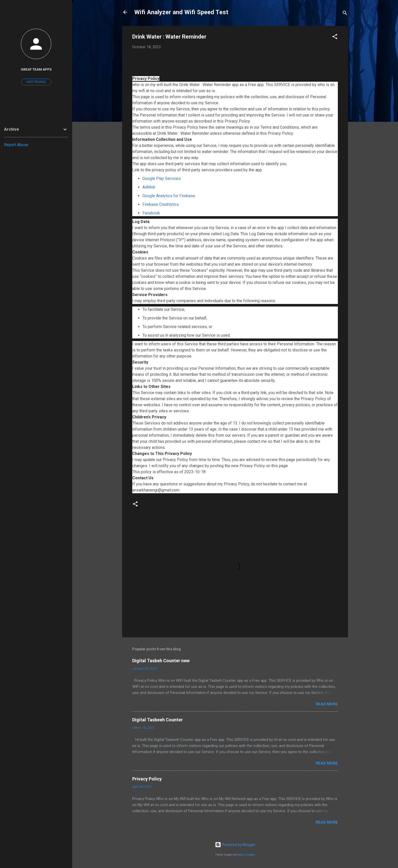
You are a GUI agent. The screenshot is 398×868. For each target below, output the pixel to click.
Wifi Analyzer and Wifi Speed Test (181, 12)
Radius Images (246, 855)
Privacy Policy (147, 779)
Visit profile (36, 82)
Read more (327, 704)
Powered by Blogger (235, 845)
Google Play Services (162, 178)
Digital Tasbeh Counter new (161, 661)
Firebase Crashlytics (161, 204)
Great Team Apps (36, 69)
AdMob (149, 187)
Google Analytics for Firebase (169, 196)
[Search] (345, 14)
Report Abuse (16, 145)
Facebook (151, 213)
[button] (335, 37)
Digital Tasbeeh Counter (157, 720)
